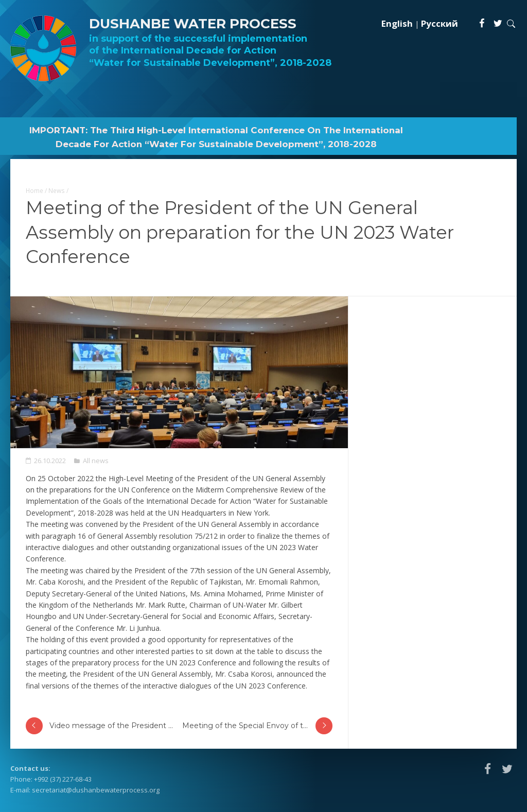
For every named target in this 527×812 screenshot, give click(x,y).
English (397, 23)
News (57, 190)
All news (96, 461)
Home (34, 190)
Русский (440, 23)
